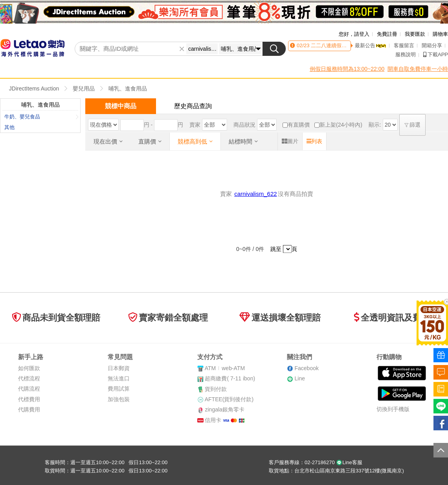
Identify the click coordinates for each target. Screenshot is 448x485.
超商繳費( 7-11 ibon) (230, 378)
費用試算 (119, 389)
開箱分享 (432, 45)
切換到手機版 (393, 409)
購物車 (440, 34)
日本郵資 (119, 368)
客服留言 (404, 45)
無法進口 (119, 378)
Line (299, 378)
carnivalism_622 (255, 194)
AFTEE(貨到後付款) (229, 399)
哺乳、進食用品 (128, 89)
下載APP (436, 54)
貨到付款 (216, 389)
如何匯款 (29, 368)
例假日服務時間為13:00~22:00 (347, 69)
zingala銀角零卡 (224, 409)
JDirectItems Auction (34, 89)
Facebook (306, 368)
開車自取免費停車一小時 (418, 69)
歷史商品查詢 (193, 106)
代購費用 (29, 409)
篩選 (413, 125)
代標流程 (29, 378)
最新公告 (371, 45)
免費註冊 (387, 34)
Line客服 (349, 462)
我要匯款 (415, 34)
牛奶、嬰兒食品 (41, 117)
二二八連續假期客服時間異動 (343, 45)
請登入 (362, 34)
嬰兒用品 (84, 89)
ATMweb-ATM (225, 368)
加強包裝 (119, 399)
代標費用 (29, 399)
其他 (9, 127)
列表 (314, 141)
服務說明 (406, 54)
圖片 (290, 141)
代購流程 (29, 389)
